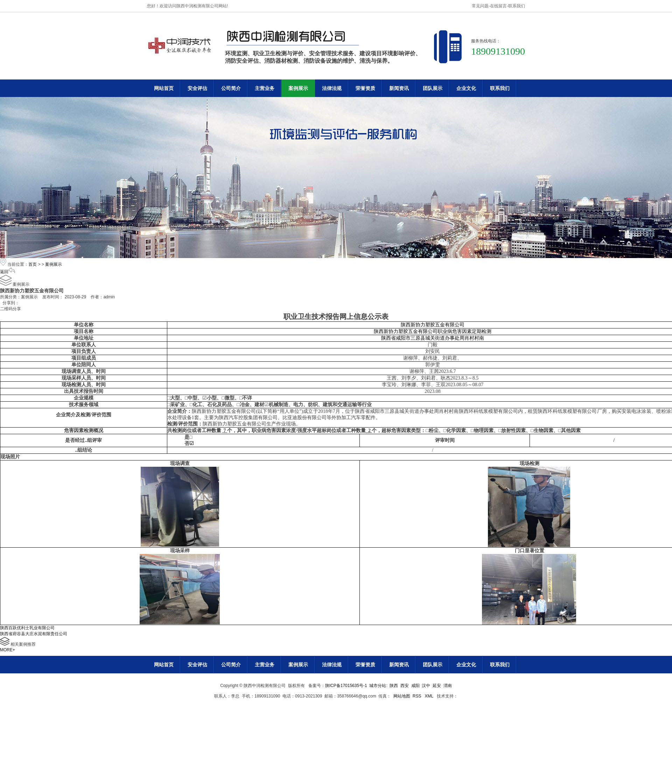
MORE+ (8, 650)
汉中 (426, 686)
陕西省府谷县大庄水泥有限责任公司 (34, 634)
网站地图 (402, 696)
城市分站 (378, 686)
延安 (437, 686)
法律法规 (332, 88)
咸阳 (415, 686)
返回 (8, 272)
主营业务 (265, 88)
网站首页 (164, 88)
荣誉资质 (365, 88)
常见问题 (480, 6)
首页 (33, 264)
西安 (405, 686)
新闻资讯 (399, 88)
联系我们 (517, 6)
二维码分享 (10, 309)
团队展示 (433, 88)
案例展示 (298, 88)
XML (429, 696)
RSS (418, 696)
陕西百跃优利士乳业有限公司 (27, 628)
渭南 (448, 686)
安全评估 (197, 88)
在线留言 (498, 6)
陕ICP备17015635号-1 (346, 686)
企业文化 (466, 88)
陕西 (394, 686)
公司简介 (231, 88)
